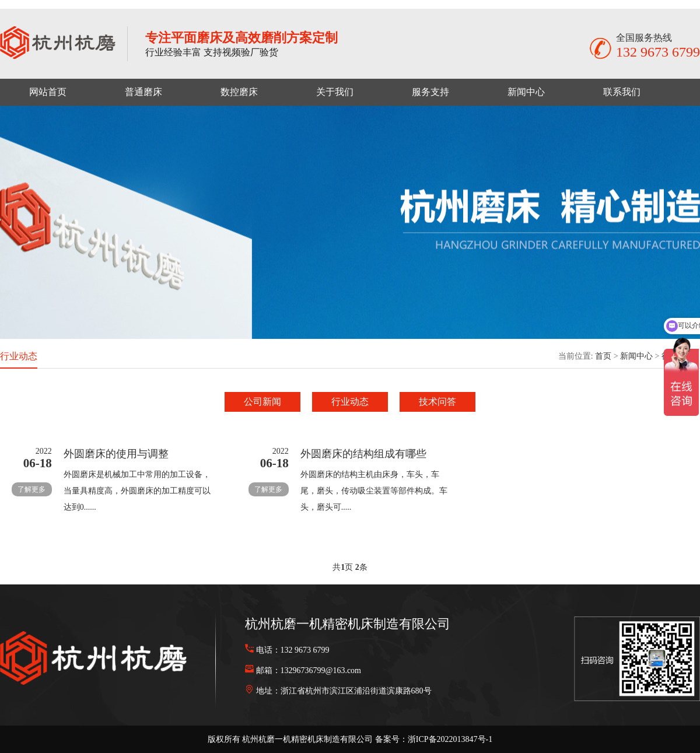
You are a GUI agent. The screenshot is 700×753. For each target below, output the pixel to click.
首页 (603, 356)
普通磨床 (143, 92)
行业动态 (350, 402)
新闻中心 (526, 92)
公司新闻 (262, 402)
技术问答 (437, 402)
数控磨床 (239, 92)
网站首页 (48, 92)
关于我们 (335, 92)
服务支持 (430, 92)
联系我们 (622, 92)
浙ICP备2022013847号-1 (450, 739)
